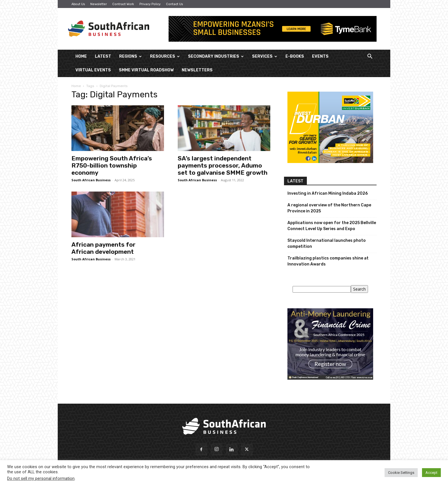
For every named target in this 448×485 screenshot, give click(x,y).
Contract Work (123, 4)
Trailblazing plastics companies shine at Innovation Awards (328, 261)
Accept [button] (431, 473)
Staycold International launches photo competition (327, 243)
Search (359, 289)
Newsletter (99, 4)
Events (320, 56)
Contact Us (174, 4)
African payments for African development (103, 248)
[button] (370, 57)
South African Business (91, 180)
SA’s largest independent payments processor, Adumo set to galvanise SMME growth (223, 165)
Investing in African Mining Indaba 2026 (328, 193)
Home (81, 56)
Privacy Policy (150, 4)
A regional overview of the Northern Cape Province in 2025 (329, 208)
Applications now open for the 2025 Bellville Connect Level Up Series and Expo (332, 226)
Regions (130, 56)
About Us (78, 4)
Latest (103, 56)
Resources (165, 56)
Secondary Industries (216, 56)
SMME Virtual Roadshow (146, 70)
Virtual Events (93, 70)
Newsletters (197, 70)
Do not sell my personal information (41, 478)
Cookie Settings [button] (401, 473)
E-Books (295, 56)
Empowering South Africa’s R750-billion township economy (112, 165)
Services (265, 56)
